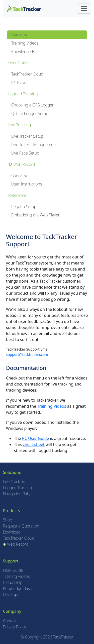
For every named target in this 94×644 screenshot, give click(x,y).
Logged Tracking (18, 488)
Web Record (16, 544)
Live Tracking (14, 482)
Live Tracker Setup (27, 136)
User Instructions (27, 184)
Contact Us (13, 621)
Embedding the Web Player (35, 215)
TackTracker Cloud (27, 74)
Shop (8, 520)
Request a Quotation (21, 526)
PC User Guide (36, 438)
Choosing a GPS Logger (32, 105)
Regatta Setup (24, 207)
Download (12, 532)
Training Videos (25, 43)
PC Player (20, 83)
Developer (12, 594)
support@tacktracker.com (27, 354)
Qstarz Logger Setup (30, 113)
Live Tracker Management (34, 144)
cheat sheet (34, 444)
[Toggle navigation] (84, 9)
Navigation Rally (17, 494)
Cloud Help (13, 582)
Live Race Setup (25, 153)
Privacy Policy (15, 627)
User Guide (13, 570)
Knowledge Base (26, 52)
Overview (19, 34)
